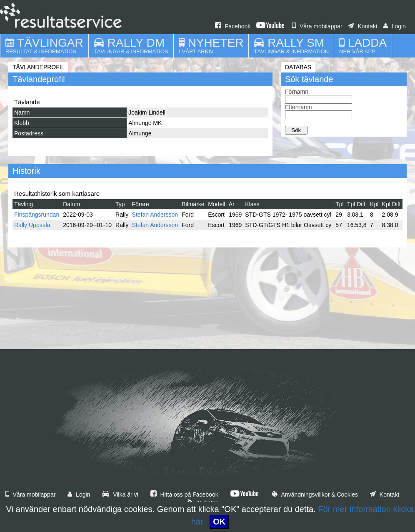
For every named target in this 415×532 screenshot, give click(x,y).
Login (395, 26)
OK (219, 522)
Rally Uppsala (32, 225)
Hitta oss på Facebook (184, 495)
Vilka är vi (120, 495)
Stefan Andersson (155, 215)
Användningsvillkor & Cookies (315, 495)
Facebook (233, 26)
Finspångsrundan (37, 215)
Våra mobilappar (317, 26)
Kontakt (363, 26)
